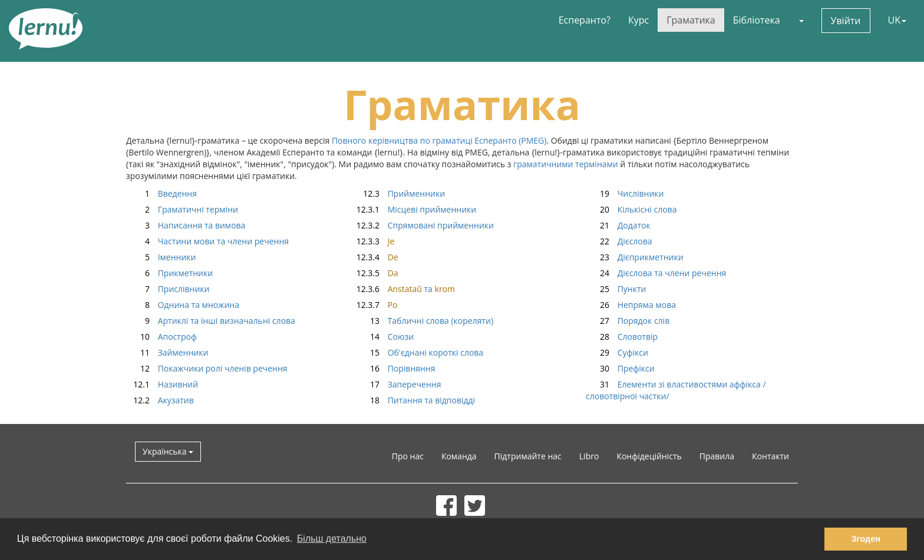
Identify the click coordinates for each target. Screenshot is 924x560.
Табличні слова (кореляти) (425, 321)
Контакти (770, 456)
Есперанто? (585, 20)
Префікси (620, 368)
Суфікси (617, 352)
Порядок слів (628, 321)
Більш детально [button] (332, 539)
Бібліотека (757, 20)
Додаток (618, 225)
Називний (162, 384)
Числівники (625, 193)
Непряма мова (631, 305)
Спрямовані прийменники (425, 225)
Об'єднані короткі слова (420, 352)
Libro (589, 456)
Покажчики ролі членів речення (207, 368)
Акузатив (160, 400)
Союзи (385, 337)
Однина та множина (183, 305)
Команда (459, 456)
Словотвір (622, 337)
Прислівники (168, 289)
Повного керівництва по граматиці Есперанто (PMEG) (439, 140)
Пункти (616, 289)
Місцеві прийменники (416, 209)
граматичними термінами (566, 164)
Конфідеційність (649, 456)
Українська (168, 451)
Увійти (846, 21)
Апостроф (161, 337)
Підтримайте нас (528, 456)
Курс (638, 20)
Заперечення (398, 384)
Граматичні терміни (182, 209)
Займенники (167, 352)
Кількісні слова (631, 209)
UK (897, 20)
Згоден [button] (866, 539)
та (405, 289)
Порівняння (395, 368)
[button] (801, 20)
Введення (161, 193)
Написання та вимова (186, 225)
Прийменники (400, 193)
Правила (717, 456)
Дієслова (619, 241)
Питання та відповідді (415, 400)
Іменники (161, 257)
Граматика (691, 20)
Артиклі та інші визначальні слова (211, 321)
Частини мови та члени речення (207, 241)
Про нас (408, 456)
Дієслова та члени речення (656, 273)
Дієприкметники (635, 257)
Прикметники (169, 273)
